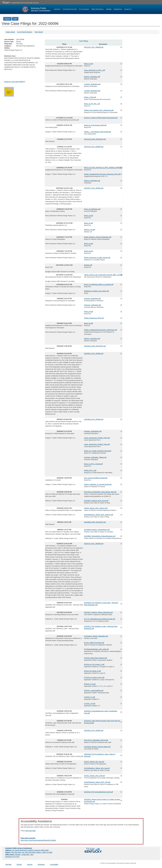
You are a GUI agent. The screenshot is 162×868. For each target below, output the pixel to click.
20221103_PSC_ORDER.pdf (94, 147)
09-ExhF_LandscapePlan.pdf (94, 691)
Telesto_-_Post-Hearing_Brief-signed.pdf (97, 132)
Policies (19, 864)
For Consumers (84, 9)
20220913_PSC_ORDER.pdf (94, 354)
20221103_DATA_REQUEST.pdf (95, 139)
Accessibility (54, 864)
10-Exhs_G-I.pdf (89, 697)
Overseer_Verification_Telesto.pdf (95, 457)
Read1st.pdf (88, 265)
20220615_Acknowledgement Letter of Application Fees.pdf (101, 712)
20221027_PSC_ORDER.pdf (94, 188)
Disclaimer (41, 864)
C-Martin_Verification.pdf (92, 84)
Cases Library (10, 32)
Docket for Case (14, 82)
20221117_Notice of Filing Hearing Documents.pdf (101, 118)
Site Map (8, 864)
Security (30, 864)
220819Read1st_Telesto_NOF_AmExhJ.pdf (99, 515)
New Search (39, 32)
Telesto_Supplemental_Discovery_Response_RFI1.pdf (102, 174)
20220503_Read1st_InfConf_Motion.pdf (97, 747)
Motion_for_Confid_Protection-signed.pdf (98, 451)
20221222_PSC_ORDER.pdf (94, 47)
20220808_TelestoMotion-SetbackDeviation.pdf (100, 536)
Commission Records (70, 9)
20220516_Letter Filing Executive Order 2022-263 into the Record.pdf (102, 722)
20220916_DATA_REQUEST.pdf (95, 346)
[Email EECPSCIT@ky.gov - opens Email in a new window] (81, 839)
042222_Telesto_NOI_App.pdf (94, 762)
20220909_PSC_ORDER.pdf (94, 419)
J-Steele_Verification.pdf (92, 91)
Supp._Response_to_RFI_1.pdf (94, 70)
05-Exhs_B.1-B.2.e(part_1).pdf (94, 664)
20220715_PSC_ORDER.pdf (94, 544)
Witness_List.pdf (90, 230)
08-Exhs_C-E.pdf (90, 684)
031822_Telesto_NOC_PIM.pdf (94, 776)
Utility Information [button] (98, 9)
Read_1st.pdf (88, 64)
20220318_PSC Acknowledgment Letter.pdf (98, 792)
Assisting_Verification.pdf (92, 299)
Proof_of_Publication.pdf (92, 209)
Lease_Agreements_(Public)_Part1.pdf (97, 438)
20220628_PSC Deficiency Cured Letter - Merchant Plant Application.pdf (101, 604)
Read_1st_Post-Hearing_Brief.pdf (95, 125)
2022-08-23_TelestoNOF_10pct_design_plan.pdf (100, 492)
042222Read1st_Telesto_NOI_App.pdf (97, 768)
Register (7, 19)
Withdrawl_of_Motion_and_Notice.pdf (96, 291)
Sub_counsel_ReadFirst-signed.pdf (96, 478)
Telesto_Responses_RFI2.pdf (94, 318)
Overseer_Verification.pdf (92, 305)
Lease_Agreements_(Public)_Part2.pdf (97, 444)
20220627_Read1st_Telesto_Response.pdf (98, 612)
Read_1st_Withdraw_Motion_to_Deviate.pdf (99, 285)
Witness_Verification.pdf (92, 77)
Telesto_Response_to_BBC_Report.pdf (97, 258)
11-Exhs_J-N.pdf (90, 704)
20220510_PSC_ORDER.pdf (94, 730)
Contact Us (128, 9)
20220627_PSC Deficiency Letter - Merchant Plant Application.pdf (101, 627)
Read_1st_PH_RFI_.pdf (92, 104)
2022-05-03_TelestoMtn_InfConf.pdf (96, 740)
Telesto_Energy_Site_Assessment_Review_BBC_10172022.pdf (103, 275)
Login (15, 19)
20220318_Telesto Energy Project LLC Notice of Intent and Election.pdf (102, 800)
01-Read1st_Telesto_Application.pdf (96, 636)
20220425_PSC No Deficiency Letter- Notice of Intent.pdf (100, 755)
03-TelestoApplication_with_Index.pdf (96, 649)
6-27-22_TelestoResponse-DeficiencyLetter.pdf (100, 619)
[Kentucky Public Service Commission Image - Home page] (36, 9)
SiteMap (109, 9)
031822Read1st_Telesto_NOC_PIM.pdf (97, 782)
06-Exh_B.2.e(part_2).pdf (92, 671)
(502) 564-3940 (30, 831)
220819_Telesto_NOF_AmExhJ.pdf (96, 508)
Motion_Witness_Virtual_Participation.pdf (98, 237)
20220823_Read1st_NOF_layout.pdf (96, 501)
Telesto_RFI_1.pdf (90, 470)
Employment (118, 9)
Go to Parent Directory (25, 32)
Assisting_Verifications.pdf (93, 431)
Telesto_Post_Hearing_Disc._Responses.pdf (99, 110)
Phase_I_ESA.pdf (90, 97)
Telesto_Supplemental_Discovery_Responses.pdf (100, 330)
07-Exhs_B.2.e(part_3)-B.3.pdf (94, 677)
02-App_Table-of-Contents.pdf (94, 643)
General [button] (57, 9)
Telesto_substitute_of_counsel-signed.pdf (98, 484)
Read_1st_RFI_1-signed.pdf (93, 464)
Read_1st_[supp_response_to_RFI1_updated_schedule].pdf (103, 168)
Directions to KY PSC (12, 857)
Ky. (6, 2)
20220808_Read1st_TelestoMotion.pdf (97, 530)
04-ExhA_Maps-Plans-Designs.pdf (95, 658)
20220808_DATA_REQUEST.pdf (95, 522)
